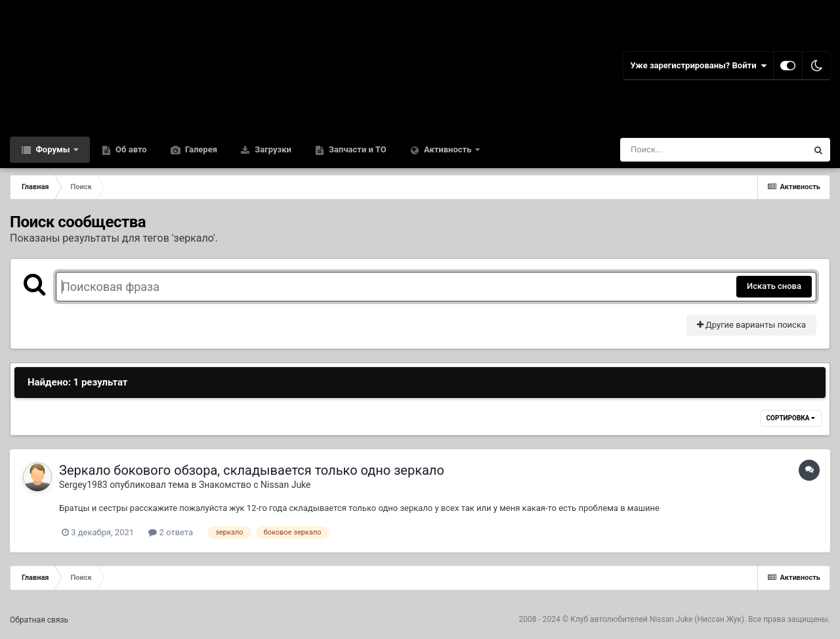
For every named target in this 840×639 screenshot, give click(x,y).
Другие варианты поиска (751, 325)
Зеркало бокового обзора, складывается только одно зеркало (252, 470)
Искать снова (774, 286)
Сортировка (791, 418)
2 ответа (171, 532)
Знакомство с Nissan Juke (255, 485)
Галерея (200, 149)
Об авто (130, 149)
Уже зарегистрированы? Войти (698, 66)
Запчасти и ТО (357, 149)
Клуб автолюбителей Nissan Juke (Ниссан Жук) (657, 619)
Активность (448, 149)
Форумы (53, 149)
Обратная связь (39, 620)
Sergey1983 (83, 485)
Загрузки (272, 149)
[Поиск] (689, 150)
